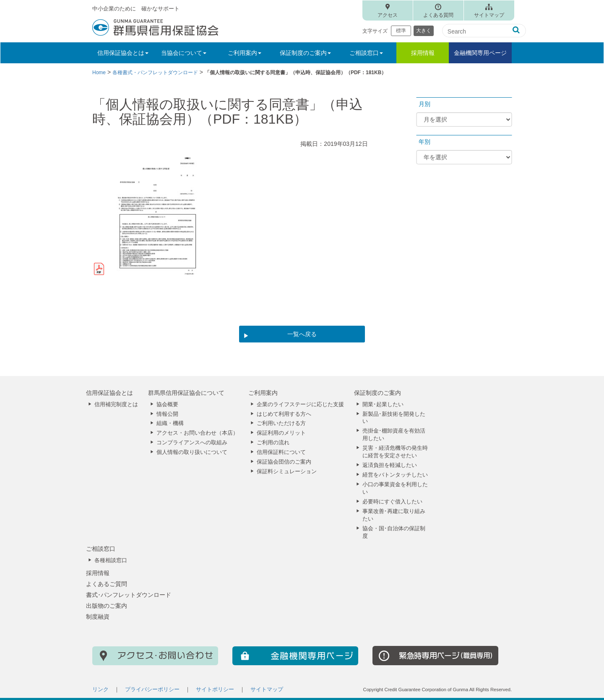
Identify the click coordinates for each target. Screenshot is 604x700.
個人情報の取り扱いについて (192, 452)
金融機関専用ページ (480, 53)
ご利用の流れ (273, 443)
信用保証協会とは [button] (123, 53)
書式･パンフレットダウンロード (129, 595)
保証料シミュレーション (287, 472)
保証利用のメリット (281, 433)
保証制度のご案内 (377, 393)
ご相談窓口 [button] (366, 53)
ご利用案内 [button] (245, 53)
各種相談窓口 (111, 560)
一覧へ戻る (302, 334)
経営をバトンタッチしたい (395, 475)
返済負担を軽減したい (390, 465)
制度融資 (98, 617)
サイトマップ (489, 15)
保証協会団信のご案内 (284, 462)
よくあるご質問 (107, 584)
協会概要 (167, 404)
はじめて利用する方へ (284, 414)
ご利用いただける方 (281, 423)
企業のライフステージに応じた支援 (300, 404)
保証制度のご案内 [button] (305, 53)
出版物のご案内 (107, 606)
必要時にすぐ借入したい (392, 502)
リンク (100, 690)
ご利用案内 (263, 393)
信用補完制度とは (116, 404)
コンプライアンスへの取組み (192, 443)
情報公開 (167, 414)
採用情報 (423, 53)
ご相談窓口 (101, 549)
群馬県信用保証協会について (186, 393)
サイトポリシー (215, 690)
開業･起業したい (383, 404)
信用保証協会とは (109, 393)
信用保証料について (281, 452)
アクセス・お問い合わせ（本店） (197, 433)
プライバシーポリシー (152, 690)
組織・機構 (170, 423)
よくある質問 (438, 15)
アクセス (388, 15)
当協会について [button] (184, 53)
